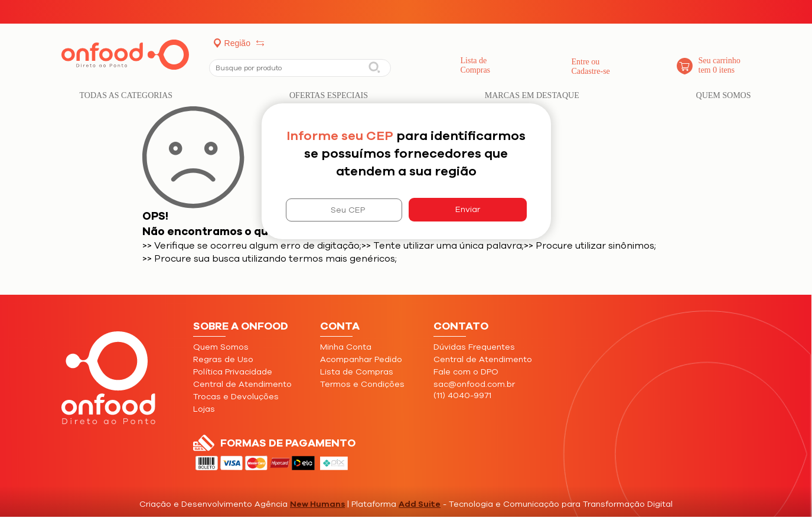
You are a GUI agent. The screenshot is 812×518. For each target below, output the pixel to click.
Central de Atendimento (242, 384)
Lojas (204, 409)
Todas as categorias (126, 95)
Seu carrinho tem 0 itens (720, 65)
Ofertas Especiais (329, 95)
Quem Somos (724, 95)
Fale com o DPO (466, 372)
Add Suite (420, 504)
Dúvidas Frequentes (474, 347)
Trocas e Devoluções (236, 397)
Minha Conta (346, 347)
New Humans (317, 504)
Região (237, 43)
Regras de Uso (223, 359)
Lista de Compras (476, 65)
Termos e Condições (362, 384)
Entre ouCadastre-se (591, 66)
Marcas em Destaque (532, 95)
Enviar (468, 209)
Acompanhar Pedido (361, 359)
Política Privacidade (233, 372)
